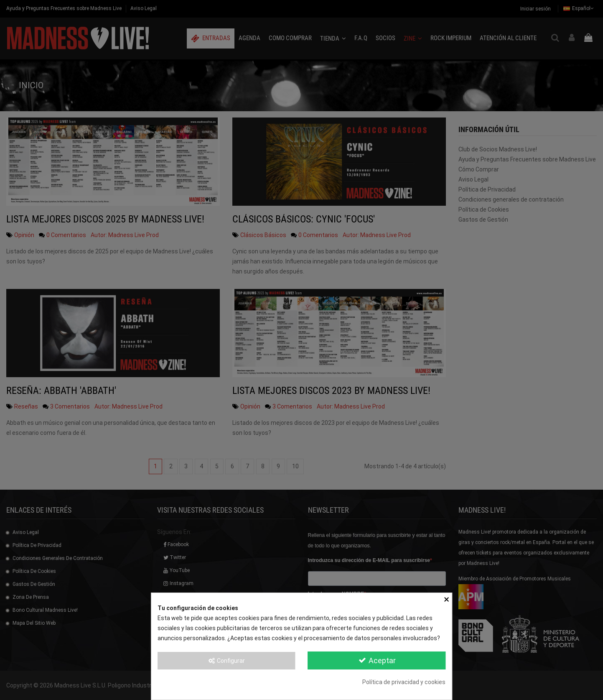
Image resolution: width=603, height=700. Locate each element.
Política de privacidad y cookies (404, 682)
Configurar (226, 661)
